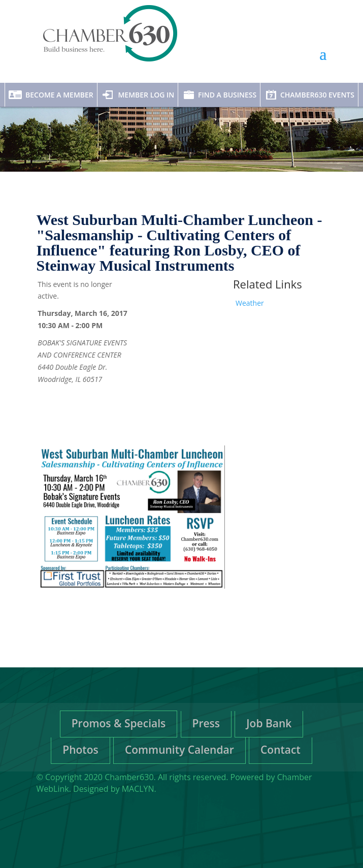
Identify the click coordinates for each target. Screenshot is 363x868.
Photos (80, 750)
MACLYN (138, 789)
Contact (280, 750)
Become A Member (59, 95)
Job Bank (269, 723)
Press (206, 723)
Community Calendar (179, 750)
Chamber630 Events (317, 95)
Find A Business (227, 95)
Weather (250, 303)
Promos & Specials (119, 723)
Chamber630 (129, 777)
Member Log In (146, 95)
